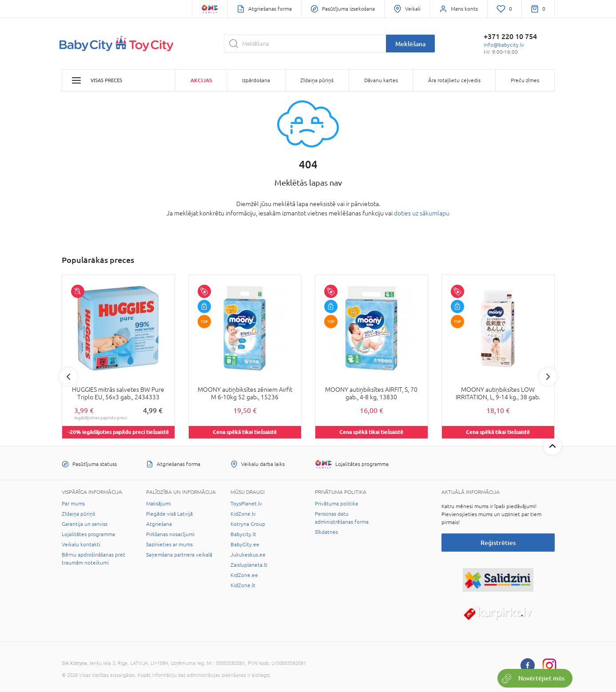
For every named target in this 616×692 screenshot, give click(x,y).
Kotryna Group (248, 524)
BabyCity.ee (245, 545)
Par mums (73, 504)
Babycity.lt (243, 534)
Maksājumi (159, 504)
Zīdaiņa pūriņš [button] (317, 80)
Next (548, 377)
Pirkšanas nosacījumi (170, 534)
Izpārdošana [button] (256, 80)
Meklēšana (410, 44)
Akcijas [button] (201, 80)
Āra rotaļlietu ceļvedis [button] (454, 80)
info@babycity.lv (504, 45)
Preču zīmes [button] (525, 80)
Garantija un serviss (85, 524)
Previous (68, 377)
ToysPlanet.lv (246, 504)
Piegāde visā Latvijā (169, 514)
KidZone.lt (243, 585)
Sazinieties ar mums (169, 545)
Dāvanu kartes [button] (381, 80)
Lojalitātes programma (88, 534)
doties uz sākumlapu (422, 213)
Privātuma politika (336, 504)
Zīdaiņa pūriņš (78, 514)
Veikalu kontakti (81, 545)
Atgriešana (159, 524)
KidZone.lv (243, 514)
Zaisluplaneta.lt (249, 565)
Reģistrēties (498, 543)
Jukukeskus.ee (248, 555)
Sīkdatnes (326, 532)
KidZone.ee (244, 575)
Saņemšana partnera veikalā (179, 555)
